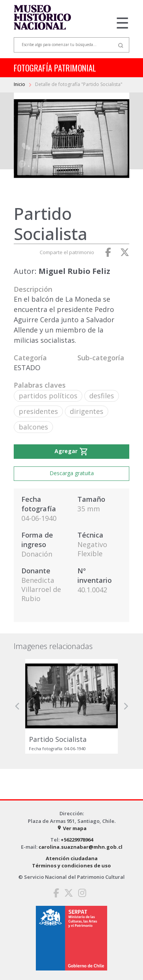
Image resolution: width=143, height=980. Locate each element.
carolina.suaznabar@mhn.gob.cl (80, 847)
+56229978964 (77, 840)
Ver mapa (72, 828)
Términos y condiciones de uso (71, 865)
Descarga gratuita (72, 473)
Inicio (20, 84)
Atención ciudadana (72, 858)
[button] (18, 706)
